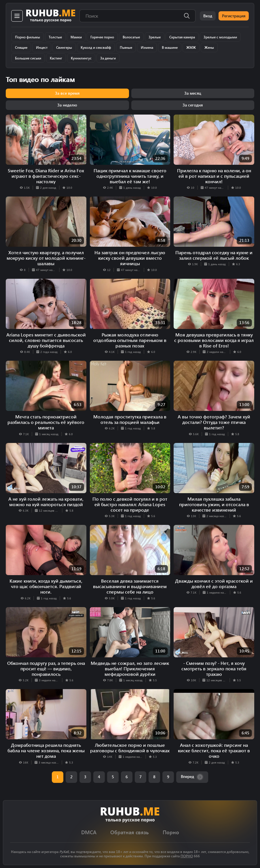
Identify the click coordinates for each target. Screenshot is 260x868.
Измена (147, 47)
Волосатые (131, 37)
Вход (208, 16)
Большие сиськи (28, 58)
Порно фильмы (27, 37)
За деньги (108, 58)
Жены (209, 47)
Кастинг (56, 58)
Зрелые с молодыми (220, 37)
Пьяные (126, 47)
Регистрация (234, 16)
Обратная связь (130, 833)
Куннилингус (81, 58)
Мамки (76, 37)
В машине (170, 47)
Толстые (55, 37)
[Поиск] (187, 16)
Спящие (21, 47)
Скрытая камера (182, 37)
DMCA (89, 833)
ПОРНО (187, 856)
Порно (171, 833)
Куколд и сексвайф (96, 47)
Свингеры (64, 47)
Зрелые (155, 37)
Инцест (42, 47)
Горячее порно (102, 37)
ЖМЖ (191, 47)
